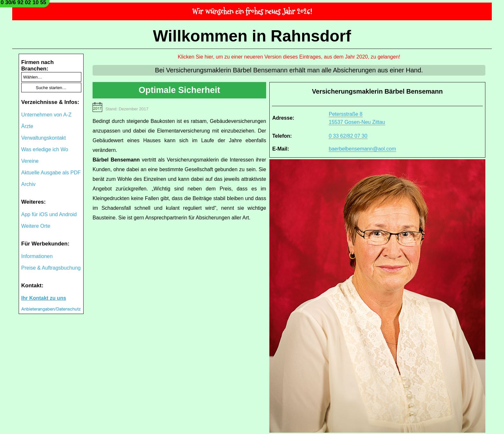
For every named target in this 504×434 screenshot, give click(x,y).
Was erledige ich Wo (45, 149)
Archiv (28, 184)
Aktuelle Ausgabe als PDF (51, 173)
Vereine (30, 161)
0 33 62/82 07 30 (348, 136)
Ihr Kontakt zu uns (44, 298)
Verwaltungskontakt (44, 138)
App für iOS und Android (49, 214)
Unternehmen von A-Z (46, 115)
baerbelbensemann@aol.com (362, 149)
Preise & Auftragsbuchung (51, 268)
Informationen (37, 256)
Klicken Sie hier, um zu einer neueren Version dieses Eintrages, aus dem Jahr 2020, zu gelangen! (289, 57)
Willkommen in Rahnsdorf (252, 36)
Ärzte (27, 126)
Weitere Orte (36, 226)
